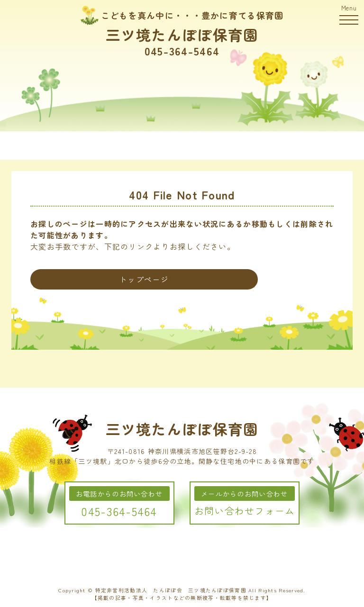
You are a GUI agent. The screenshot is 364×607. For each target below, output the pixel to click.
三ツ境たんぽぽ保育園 (182, 34)
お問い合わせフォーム (245, 511)
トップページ (144, 279)
